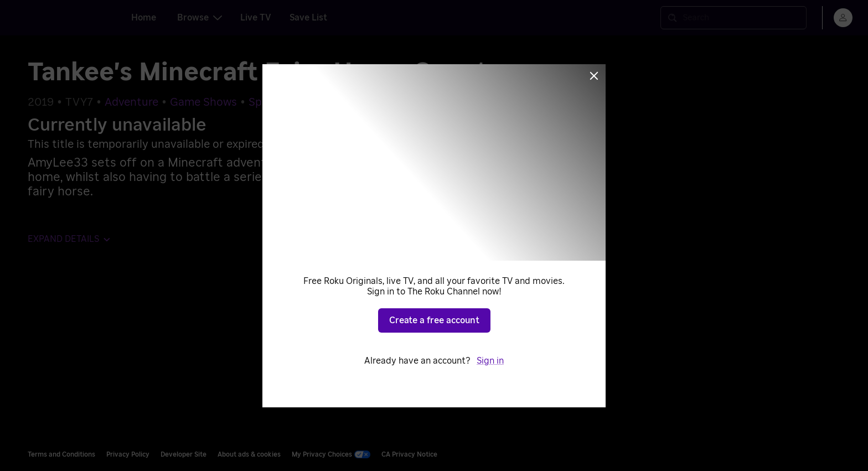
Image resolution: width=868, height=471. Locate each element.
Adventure (131, 102)
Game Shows (203, 102)
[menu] (843, 18)
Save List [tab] (308, 18)
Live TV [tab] (256, 18)
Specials (270, 102)
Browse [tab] (200, 18)
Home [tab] (144, 18)
